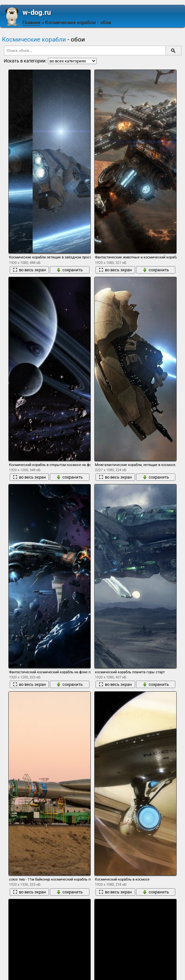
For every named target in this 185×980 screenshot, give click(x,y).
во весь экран (29, 270)
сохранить (69, 270)
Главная (31, 23)
